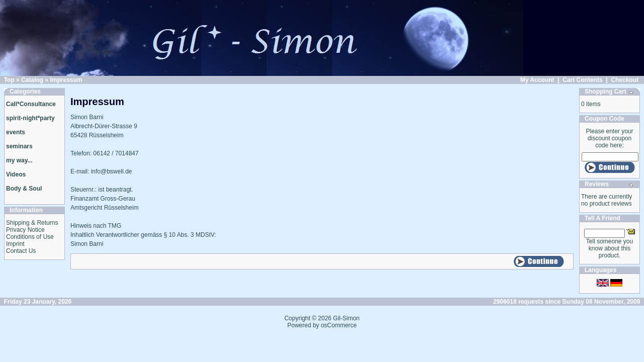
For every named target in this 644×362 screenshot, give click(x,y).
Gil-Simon (346, 318)
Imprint (15, 244)
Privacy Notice (25, 230)
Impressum (66, 80)
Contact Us (21, 251)
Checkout (625, 80)
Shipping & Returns (32, 223)
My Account (537, 80)
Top (9, 80)
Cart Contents (582, 80)
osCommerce (339, 325)
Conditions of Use (30, 237)
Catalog (32, 80)
